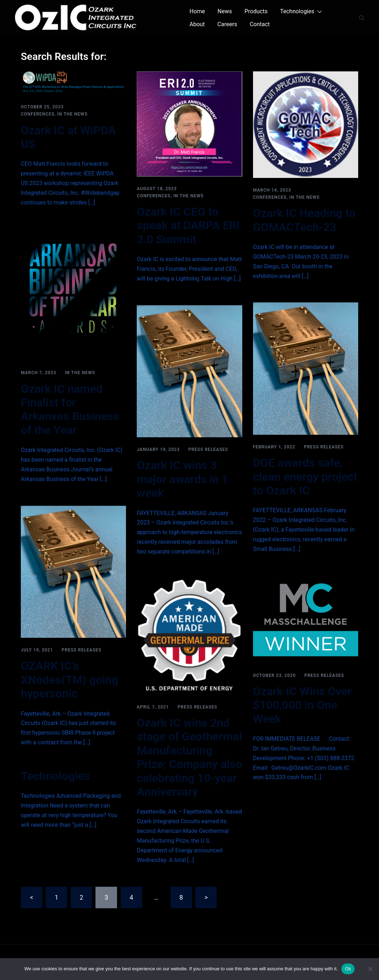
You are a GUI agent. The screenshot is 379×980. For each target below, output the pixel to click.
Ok (348, 969)
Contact (260, 24)
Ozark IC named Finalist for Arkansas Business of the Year (70, 409)
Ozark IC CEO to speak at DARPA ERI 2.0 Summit (188, 225)
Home (197, 11)
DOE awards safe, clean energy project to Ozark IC (305, 477)
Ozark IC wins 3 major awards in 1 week (183, 479)
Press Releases (208, 449)
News (225, 11)
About (197, 24)
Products (256, 11)
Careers (227, 24)
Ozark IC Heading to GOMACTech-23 (304, 220)
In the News (72, 114)
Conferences (38, 114)
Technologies (297, 11)
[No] (370, 969)
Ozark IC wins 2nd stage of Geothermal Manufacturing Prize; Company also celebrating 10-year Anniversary (189, 757)
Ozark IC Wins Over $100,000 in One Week (302, 705)
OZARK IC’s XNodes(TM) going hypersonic (69, 680)
